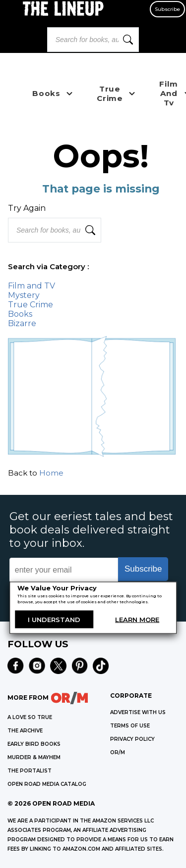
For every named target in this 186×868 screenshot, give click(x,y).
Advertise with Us (138, 712)
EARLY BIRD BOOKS (34, 744)
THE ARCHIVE (25, 731)
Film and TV (31, 286)
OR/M (118, 752)
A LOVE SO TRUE (30, 717)
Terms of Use (130, 726)
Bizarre (22, 323)
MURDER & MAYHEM (34, 757)
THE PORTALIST (30, 771)
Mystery (24, 295)
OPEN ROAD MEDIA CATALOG (47, 784)
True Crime (31, 305)
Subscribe (167, 9)
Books (20, 314)
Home (51, 473)
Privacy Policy (132, 739)
